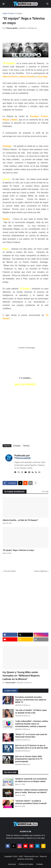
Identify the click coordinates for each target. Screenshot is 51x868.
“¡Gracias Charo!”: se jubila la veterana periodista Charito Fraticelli (31, 802)
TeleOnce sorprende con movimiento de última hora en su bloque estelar (31, 780)
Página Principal (8, 13)
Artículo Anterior (10, 571)
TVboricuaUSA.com (31, 856)
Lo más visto (10, 691)
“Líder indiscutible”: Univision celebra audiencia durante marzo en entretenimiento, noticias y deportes (32, 724)
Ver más (45, 491)
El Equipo (19, 13)
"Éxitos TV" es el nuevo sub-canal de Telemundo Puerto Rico (31, 736)
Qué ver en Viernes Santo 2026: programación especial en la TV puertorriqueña (29, 759)
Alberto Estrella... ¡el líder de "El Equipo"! (20, 520)
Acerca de (12, 864)
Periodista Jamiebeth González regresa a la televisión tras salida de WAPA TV (31, 700)
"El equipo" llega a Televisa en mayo (18, 550)
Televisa (26, 446)
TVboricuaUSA (23, 458)
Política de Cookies (26, 864)
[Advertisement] (27, 36)
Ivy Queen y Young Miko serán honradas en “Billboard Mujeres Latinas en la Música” (21, 676)
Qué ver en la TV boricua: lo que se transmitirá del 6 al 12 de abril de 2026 (31, 747)
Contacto (40, 864)
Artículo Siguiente (41, 571)
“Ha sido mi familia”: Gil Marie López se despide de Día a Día (31, 711)
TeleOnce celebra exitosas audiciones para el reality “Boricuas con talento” (31, 791)
